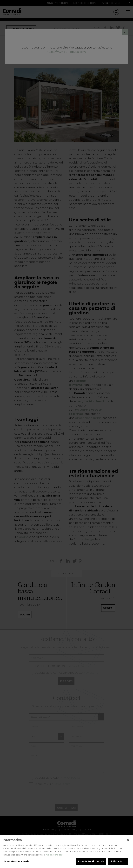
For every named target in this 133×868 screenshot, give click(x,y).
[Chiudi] (128, 841)
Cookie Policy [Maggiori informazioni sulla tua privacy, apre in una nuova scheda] (54, 855)
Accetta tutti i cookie (91, 862)
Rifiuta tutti (118, 862)
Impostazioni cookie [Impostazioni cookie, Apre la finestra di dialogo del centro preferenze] (17, 862)
